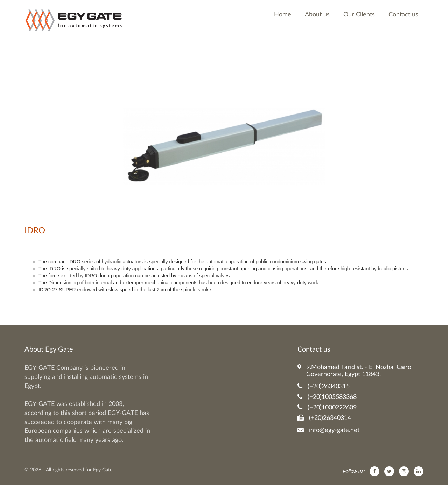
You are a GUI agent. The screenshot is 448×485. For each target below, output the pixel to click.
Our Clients (359, 15)
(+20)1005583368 (327, 397)
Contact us (403, 15)
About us (317, 15)
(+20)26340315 (324, 386)
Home (283, 15)
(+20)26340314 (324, 418)
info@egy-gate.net (328, 430)
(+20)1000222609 (327, 407)
